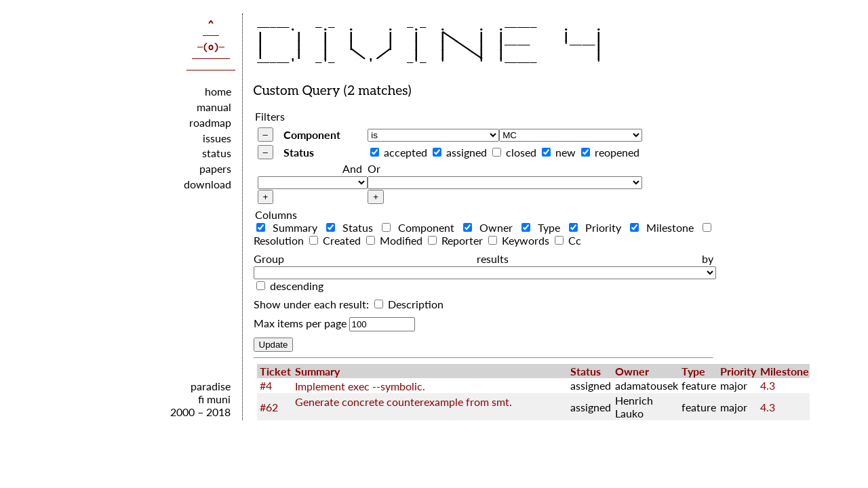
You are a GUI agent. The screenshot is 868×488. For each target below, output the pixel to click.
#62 (269, 407)
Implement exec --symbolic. (360, 386)
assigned (467, 152)
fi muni (214, 399)
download (208, 184)
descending (297, 286)
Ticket (275, 371)
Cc (568, 240)
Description (409, 304)
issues (217, 138)
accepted (406, 152)
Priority (598, 227)
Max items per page (300, 323)
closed (521, 152)
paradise (211, 386)
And (352, 168)
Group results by (484, 259)
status (217, 153)
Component (312, 135)
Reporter (457, 240)
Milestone (665, 227)
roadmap (210, 122)
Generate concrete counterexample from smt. (403, 402)
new (566, 152)
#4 (266, 385)
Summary (290, 227)
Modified (396, 240)
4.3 (768, 385)
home (218, 91)
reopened (617, 152)
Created (336, 240)
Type (544, 227)
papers (215, 168)
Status (299, 152)
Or (374, 168)
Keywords (520, 240)
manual (214, 107)
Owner (491, 227)
